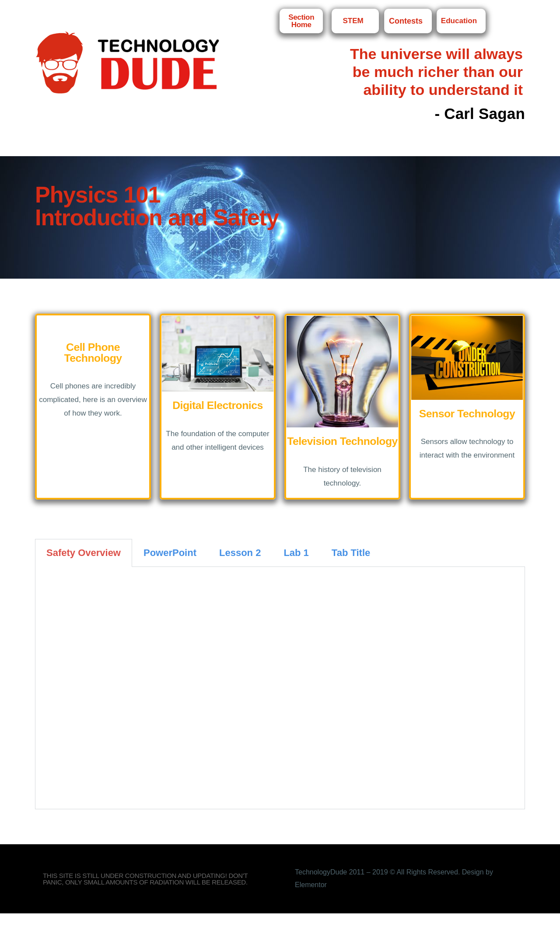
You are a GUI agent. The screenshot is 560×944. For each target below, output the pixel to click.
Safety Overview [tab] (84, 553)
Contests (408, 21)
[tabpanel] (280, 688)
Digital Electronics (218, 405)
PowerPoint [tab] (170, 553)
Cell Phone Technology (93, 353)
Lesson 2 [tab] (240, 553)
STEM (355, 21)
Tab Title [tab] (351, 553)
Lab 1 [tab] (296, 553)
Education (461, 21)
